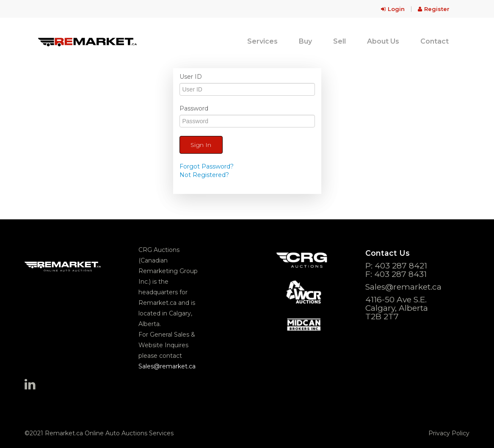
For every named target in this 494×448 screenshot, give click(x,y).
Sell (339, 41)
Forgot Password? (207, 166)
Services (262, 41)
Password (194, 108)
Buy (305, 41)
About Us (383, 41)
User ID (191, 77)
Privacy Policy (449, 433)
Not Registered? (204, 175)
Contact (435, 41)
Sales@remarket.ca (167, 366)
